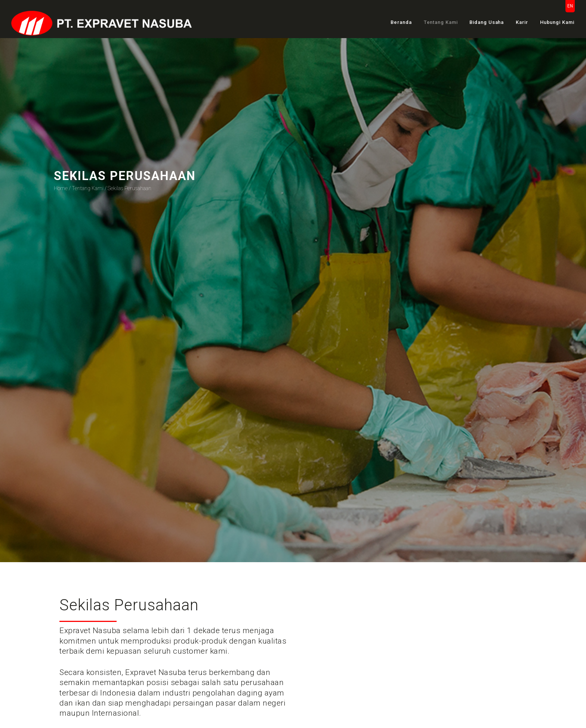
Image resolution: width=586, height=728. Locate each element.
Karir (522, 22)
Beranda (401, 22)
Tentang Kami (441, 22)
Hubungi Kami (557, 22)
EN (570, 6)
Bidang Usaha (487, 22)
